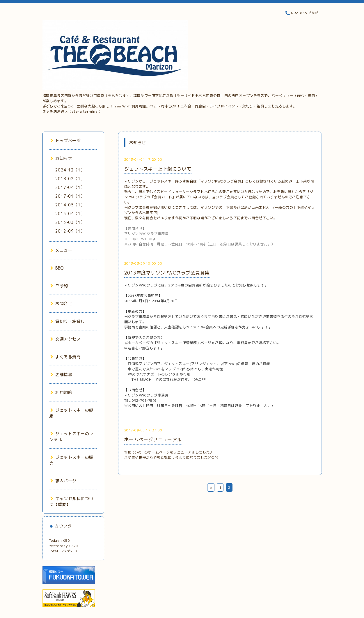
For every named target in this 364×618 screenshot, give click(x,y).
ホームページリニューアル (153, 440)
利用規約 (61, 392)
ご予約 (59, 286)
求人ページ (63, 481)
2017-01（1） (70, 196)
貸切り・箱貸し (68, 321)
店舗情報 (61, 374)
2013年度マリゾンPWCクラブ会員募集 (167, 273)
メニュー (61, 250)
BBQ (57, 268)
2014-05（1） (70, 205)
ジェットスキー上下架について (158, 169)
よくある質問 (66, 357)
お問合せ (61, 303)
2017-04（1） (70, 187)
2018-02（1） (70, 179)
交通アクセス (66, 339)
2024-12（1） (70, 170)
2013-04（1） (70, 214)
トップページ (66, 140)
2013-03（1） (70, 222)
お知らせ (61, 158)
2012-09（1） (70, 231)
